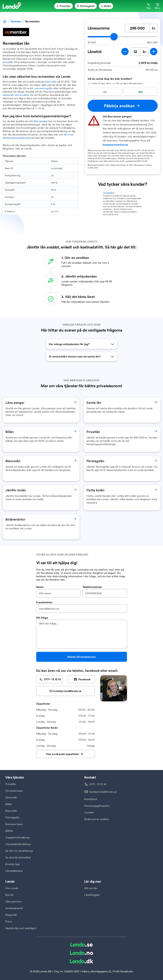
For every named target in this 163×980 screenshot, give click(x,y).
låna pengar (41, 121)
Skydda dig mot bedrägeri (21, 928)
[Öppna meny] (158, 6)
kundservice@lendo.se (103, 792)
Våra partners (14, 901)
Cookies (89, 812)
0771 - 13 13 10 (98, 784)
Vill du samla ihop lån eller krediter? (110, 79)
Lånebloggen (92, 895)
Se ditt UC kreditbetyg (19, 851)
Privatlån (11, 784)
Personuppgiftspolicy (97, 806)
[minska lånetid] (125, 52)
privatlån (8, 62)
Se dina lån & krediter (18, 857)
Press (9, 921)
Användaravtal (14, 908)
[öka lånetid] (154, 52)
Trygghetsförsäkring (17, 837)
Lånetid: (95, 52)
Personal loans (14, 791)
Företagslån (12, 817)
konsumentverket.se (115, 144)
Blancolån (11, 811)
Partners (16, 21)
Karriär (10, 895)
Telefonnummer (92, 587)
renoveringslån (44, 88)
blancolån (51, 82)
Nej (140, 92)
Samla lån (11, 797)
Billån (9, 804)
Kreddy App (13, 864)
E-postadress (44, 602)
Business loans (14, 824)
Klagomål (11, 915)
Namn (40, 587)
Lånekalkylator (14, 871)
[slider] (114, 37)
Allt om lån (91, 888)
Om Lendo (12, 888)
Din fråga (42, 618)
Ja (105, 92)
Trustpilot (109, 193)
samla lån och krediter (16, 95)
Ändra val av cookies (97, 819)
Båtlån (9, 831)
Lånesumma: (99, 28)
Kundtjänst (91, 799)
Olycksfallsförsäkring (18, 844)
